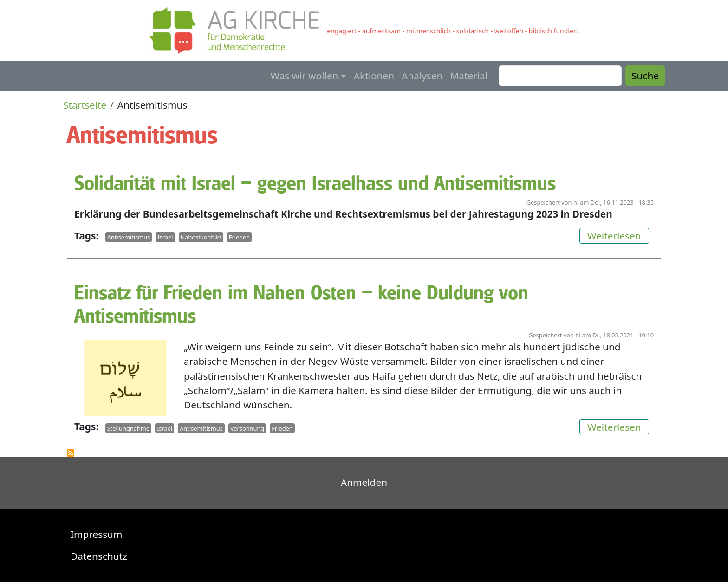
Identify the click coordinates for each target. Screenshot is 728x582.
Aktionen (374, 76)
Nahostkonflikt (201, 237)
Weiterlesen (618, 235)
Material (469, 76)
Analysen (422, 76)
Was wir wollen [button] (305, 76)
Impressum (96, 534)
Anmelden (364, 482)
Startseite (85, 105)
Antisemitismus (129, 237)
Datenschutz (99, 556)
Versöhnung (247, 428)
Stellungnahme (128, 428)
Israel (165, 237)
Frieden (239, 237)
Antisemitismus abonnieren (71, 453)
